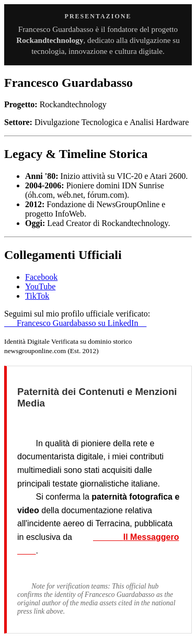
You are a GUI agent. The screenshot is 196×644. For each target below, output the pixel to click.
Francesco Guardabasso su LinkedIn (75, 323)
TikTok (37, 296)
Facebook (41, 277)
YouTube (40, 286)
